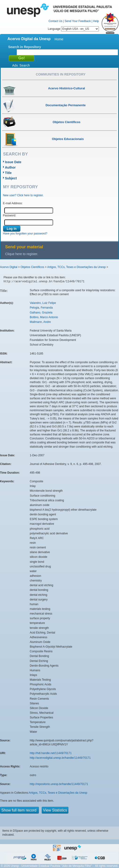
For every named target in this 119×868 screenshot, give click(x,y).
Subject (11, 178)
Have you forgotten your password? (25, 234)
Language (73, 29)
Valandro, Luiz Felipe (43, 303)
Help (96, 21)
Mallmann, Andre (40, 322)
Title (8, 173)
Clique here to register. (22, 254)
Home (59, 39)
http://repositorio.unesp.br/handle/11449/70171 (59, 784)
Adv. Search (21, 65)
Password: (10, 215)
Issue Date (13, 162)
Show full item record (19, 810)
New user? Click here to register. (23, 195)
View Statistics (55, 810)
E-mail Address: (13, 203)
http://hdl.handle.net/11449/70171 (51, 753)
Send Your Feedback (78, 21)
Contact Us (55, 21)
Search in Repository (25, 47)
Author (10, 167)
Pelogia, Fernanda (41, 308)
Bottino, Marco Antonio (44, 317)
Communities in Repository (61, 74)
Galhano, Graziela (41, 313)
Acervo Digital (9, 267)
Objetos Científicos (32, 267)
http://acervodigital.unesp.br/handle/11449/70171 (60, 758)
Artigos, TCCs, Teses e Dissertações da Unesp (76, 267)
